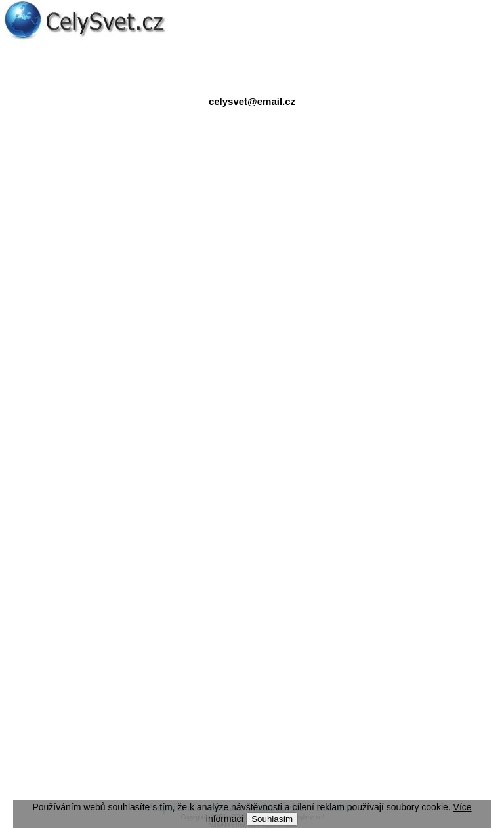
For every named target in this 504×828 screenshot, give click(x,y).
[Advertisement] (252, 249)
